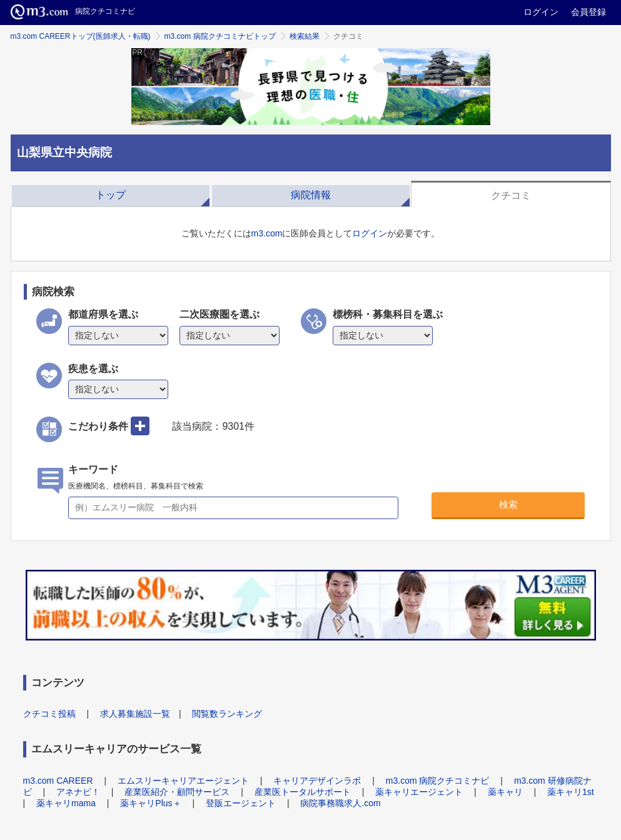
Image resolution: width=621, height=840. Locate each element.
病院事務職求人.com (340, 803)
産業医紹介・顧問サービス (177, 792)
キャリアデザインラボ (317, 781)
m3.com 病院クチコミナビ (438, 781)
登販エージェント (241, 803)
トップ (111, 195)
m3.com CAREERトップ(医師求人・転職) (81, 36)
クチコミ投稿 (49, 714)
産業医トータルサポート (303, 792)
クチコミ (511, 195)
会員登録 (588, 12)
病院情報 (311, 195)
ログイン (541, 12)
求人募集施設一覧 (135, 714)
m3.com (267, 233)
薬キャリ (505, 792)
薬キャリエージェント (419, 792)
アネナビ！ (78, 792)
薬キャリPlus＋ (150, 803)
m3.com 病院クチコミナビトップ (220, 36)
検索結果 (305, 36)
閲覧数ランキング (227, 714)
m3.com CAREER (58, 781)
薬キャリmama (66, 803)
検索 (508, 504)
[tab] (111, 194)
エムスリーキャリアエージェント (183, 781)
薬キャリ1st (571, 792)
